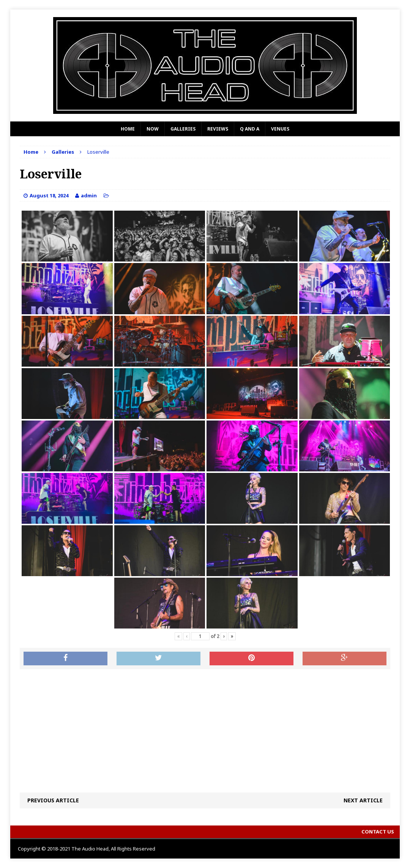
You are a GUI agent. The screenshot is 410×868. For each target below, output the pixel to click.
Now (153, 129)
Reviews (218, 129)
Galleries (183, 129)
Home (128, 129)
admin (89, 195)
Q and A (250, 129)
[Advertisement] (205, 730)
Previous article (53, 800)
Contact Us (378, 832)
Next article (363, 800)
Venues (280, 129)
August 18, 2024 (49, 195)
